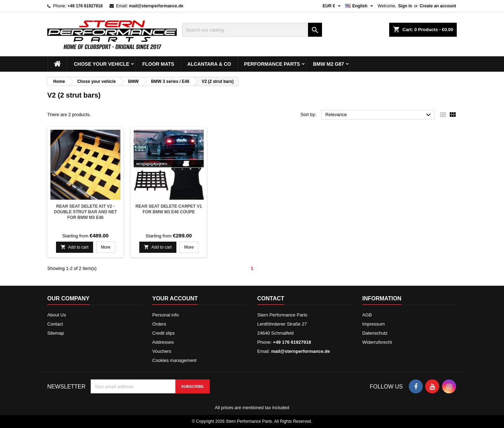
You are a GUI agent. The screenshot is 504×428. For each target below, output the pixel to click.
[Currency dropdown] (333, 6)
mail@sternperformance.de (156, 6)
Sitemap (56, 333)
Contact (55, 324)
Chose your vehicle (101, 64)
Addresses (163, 342)
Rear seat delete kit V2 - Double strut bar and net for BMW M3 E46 (85, 212)
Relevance (379, 115)
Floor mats (158, 64)
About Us (57, 315)
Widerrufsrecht (377, 342)
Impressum (373, 324)
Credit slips (163, 333)
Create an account (438, 6)
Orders (159, 324)
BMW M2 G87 (328, 64)
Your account (175, 298)
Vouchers (162, 351)
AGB (367, 315)
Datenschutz (375, 333)
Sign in (405, 6)
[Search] (252, 30)
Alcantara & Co (209, 64)
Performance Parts (272, 64)
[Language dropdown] (360, 6)
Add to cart (75, 247)
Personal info (166, 315)
